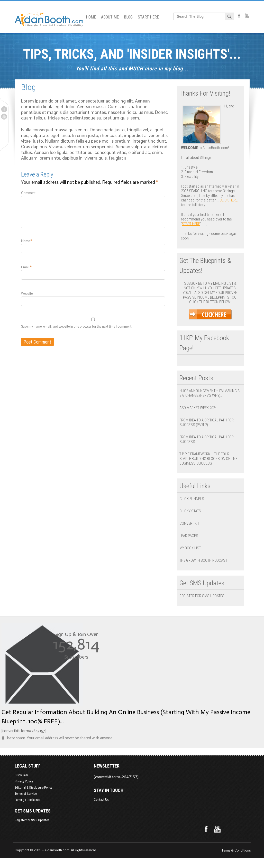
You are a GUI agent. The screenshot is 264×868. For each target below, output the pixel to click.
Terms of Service (21, 794)
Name (22, 247)
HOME (89, 17)
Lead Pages (190, 536)
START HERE (146, 17)
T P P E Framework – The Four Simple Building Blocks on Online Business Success (212, 459)
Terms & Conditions (241, 850)
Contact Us (182, 775)
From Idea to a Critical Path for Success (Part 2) (208, 422)
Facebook (4, 109)
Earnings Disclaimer (23, 800)
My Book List (192, 548)
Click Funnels (193, 499)
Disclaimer (17, 775)
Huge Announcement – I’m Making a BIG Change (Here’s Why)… (211, 393)
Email (22, 273)
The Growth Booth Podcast (205, 560)
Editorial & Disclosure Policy (29, 787)
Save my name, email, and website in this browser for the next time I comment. (72, 333)
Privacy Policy (19, 781)
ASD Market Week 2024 (200, 408)
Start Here (192, 224)
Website (22, 300)
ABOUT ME (108, 17)
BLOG (126, 17)
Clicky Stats (192, 511)
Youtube (4, 117)
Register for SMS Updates (203, 596)
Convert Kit (191, 523)
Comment (24, 193)
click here (230, 200)
